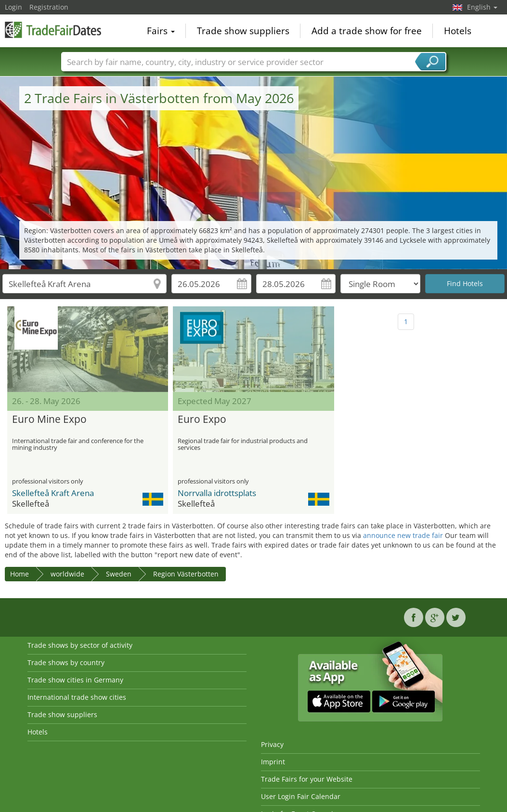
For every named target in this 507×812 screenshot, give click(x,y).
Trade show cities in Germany (75, 680)
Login (13, 7)
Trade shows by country (66, 662)
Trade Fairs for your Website (307, 779)
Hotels (458, 31)
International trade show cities (77, 697)
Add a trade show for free (367, 31)
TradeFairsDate (53, 30)
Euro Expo (202, 419)
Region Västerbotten (186, 574)
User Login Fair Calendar (301, 796)
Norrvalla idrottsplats (217, 493)
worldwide (67, 574)
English (482, 7)
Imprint (273, 762)
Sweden (119, 574)
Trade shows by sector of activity (80, 645)
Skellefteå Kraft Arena (53, 493)
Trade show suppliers (243, 31)
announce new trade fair (403, 535)
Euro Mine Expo (49, 419)
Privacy (272, 744)
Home (19, 574)
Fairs (161, 31)
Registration (49, 7)
